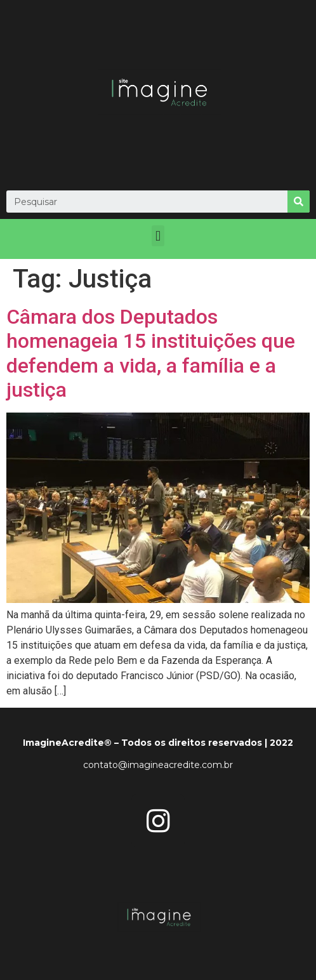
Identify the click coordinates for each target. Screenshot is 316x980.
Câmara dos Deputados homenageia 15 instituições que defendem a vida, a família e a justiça (151, 353)
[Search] (299, 202)
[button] (158, 236)
